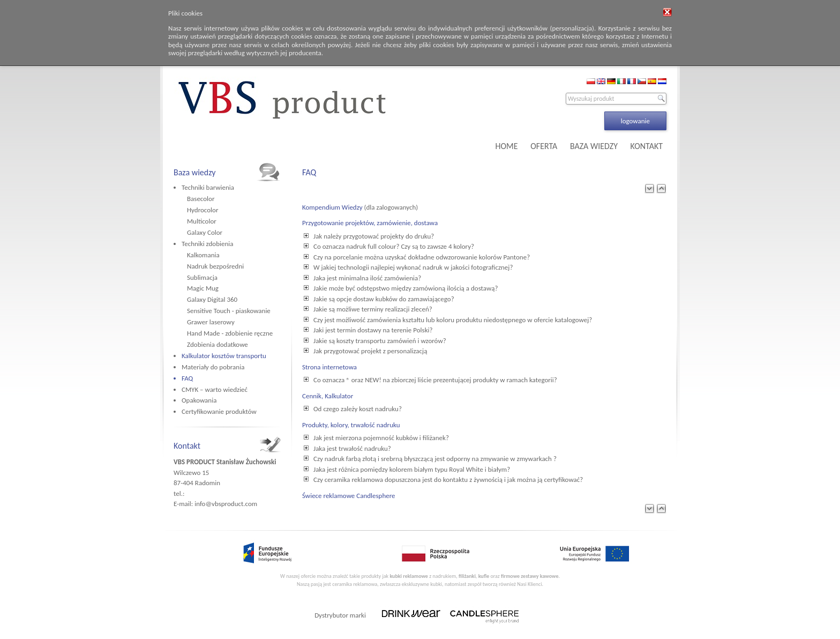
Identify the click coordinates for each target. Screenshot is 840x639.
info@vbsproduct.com (226, 504)
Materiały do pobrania (213, 367)
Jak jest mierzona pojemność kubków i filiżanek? (381, 438)
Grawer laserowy (211, 322)
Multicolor (202, 221)
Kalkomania (203, 255)
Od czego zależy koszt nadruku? (358, 409)
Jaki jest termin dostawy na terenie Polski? (373, 330)
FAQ (187, 378)
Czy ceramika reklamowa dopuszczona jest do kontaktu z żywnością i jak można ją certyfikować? (448, 480)
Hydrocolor (202, 210)
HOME (507, 146)
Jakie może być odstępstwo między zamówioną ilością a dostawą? (406, 288)
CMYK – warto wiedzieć (215, 389)
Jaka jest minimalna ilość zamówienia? (367, 278)
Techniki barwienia (208, 187)
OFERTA (544, 146)
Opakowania (199, 400)
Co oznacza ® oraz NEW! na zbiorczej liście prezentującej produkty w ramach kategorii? (435, 380)
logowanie (635, 121)
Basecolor (201, 199)
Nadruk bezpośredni (215, 266)
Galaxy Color (205, 232)
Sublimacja (202, 277)
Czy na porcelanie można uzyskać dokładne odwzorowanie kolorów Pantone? (422, 257)
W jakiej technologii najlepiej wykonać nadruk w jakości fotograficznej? (413, 267)
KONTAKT (647, 146)
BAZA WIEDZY (594, 146)
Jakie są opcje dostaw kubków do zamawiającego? (384, 299)
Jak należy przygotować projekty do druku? (374, 236)
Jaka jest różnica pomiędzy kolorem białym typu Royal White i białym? (412, 469)
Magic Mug (203, 288)
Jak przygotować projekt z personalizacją (370, 351)
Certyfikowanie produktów (219, 411)
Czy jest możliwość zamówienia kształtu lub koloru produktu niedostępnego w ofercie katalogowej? (453, 320)
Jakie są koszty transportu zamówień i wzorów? (380, 341)
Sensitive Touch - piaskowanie (229, 311)
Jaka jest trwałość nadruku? (352, 448)
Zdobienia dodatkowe (217, 344)
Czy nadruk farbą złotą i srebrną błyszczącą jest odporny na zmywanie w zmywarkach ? (435, 459)
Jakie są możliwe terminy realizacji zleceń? (373, 309)
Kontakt (187, 446)
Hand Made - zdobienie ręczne (230, 333)
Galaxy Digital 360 (212, 299)
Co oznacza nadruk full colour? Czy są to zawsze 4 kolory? (394, 246)
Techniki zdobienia (207, 244)
